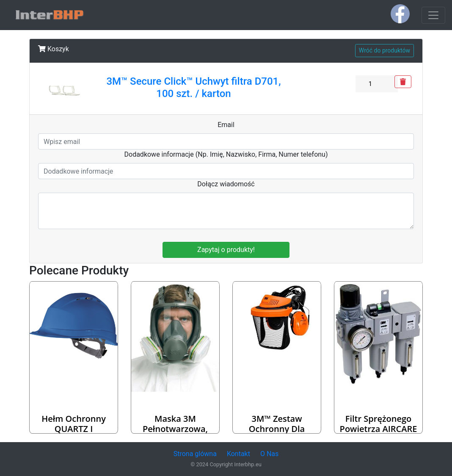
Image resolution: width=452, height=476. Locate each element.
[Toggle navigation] (433, 15)
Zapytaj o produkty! (226, 250)
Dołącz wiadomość (226, 184)
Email (226, 125)
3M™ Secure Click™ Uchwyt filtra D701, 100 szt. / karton (193, 87)
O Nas (269, 454)
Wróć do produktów (384, 50)
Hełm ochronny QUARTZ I (74, 424)
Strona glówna (195, 454)
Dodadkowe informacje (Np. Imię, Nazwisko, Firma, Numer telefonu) (226, 154)
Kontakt (238, 454)
